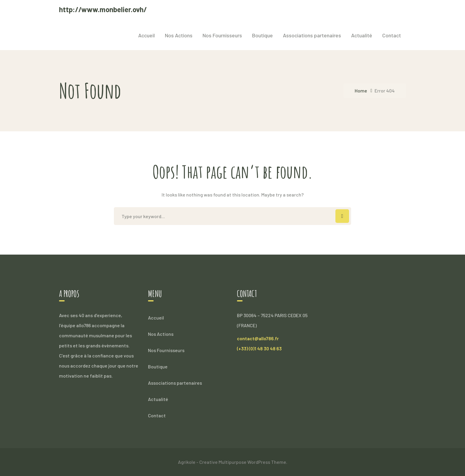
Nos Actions (161, 334)
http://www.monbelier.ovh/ (103, 9)
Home (361, 91)
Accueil (156, 318)
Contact (157, 415)
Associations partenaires (175, 383)
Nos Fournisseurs (166, 350)
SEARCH (342, 216)
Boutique (158, 366)
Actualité (158, 399)
